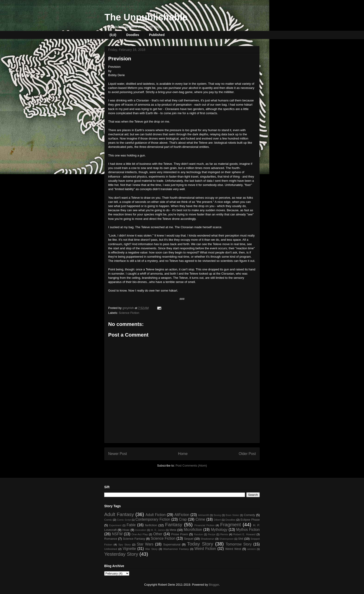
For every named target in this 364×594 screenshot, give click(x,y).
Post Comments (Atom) (191, 466)
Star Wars (145, 544)
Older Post (247, 454)
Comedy (249, 515)
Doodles (133, 35)
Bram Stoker (232, 515)
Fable (131, 525)
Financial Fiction (204, 525)
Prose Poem (180, 534)
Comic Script (124, 520)
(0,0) (113, 35)
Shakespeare (226, 539)
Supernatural (172, 544)
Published (157, 35)
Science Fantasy (134, 539)
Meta (173, 530)
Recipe (212, 534)
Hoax (126, 530)
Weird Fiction (205, 549)
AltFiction (182, 515)
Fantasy (174, 524)
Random (199, 534)
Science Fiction (129, 313)
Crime (200, 519)
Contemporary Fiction (153, 519)
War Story (151, 549)
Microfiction (193, 530)
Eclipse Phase (250, 520)
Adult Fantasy (119, 514)
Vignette (129, 549)
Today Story (200, 544)
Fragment (230, 524)
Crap (183, 519)
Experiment (115, 525)
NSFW (117, 534)
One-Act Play (140, 534)
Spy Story (125, 544)
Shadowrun (207, 539)
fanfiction (151, 525)
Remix (224, 534)
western (251, 549)
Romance (111, 539)
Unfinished (111, 549)
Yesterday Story (121, 554)
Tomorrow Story (239, 544)
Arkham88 (203, 515)
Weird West (233, 549)
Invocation (141, 530)
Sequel (189, 539)
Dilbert (217, 520)
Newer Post (118, 454)
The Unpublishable (146, 17)
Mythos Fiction (248, 530)
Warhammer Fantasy (176, 549)
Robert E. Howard (244, 534)
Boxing (217, 515)
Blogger (214, 585)
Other (158, 534)
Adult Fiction (156, 515)
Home (183, 454)
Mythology (219, 530)
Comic (108, 520)
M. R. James (158, 530)
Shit (241, 539)
